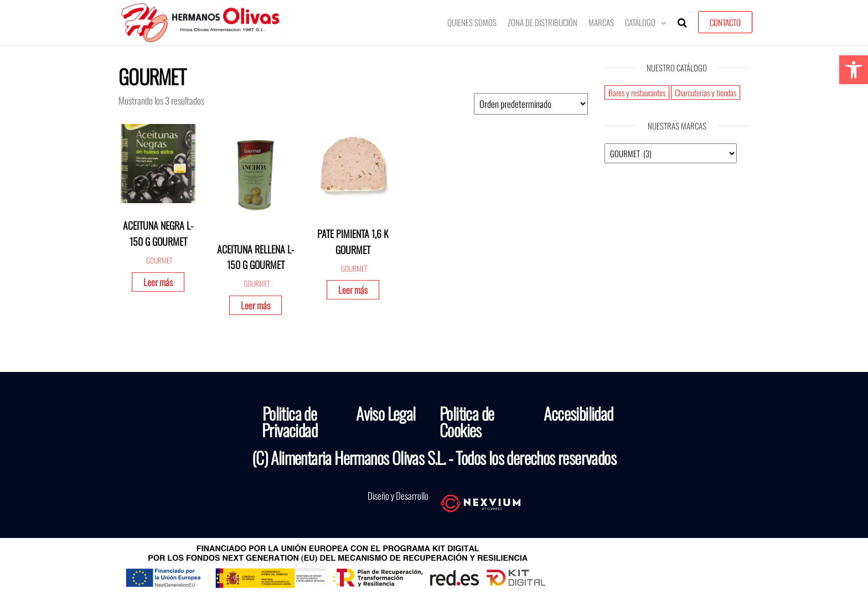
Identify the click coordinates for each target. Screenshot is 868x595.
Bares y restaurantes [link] (637, 92)
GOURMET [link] (159, 260)
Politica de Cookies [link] (467, 421)
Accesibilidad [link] (578, 413)
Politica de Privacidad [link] (290, 421)
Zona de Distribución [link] (542, 22)
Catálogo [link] (640, 22)
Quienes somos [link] (472, 22)
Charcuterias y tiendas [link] (706, 92)
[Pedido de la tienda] (531, 104)
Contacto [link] (725, 22)
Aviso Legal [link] (386, 413)
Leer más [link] (158, 282)
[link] (854, 70)
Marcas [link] (601, 22)
